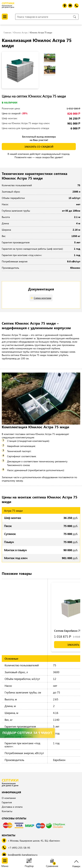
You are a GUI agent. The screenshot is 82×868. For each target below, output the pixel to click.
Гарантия (7, 802)
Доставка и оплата (12, 807)
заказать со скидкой (39, 147)
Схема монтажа (43, 298)
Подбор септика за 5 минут (27, 733)
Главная (7, 32)
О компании (9, 798)
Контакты (7, 811)
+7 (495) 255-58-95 (19, 848)
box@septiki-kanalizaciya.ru (23, 855)
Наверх (76, 866)
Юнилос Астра (20, 32)
